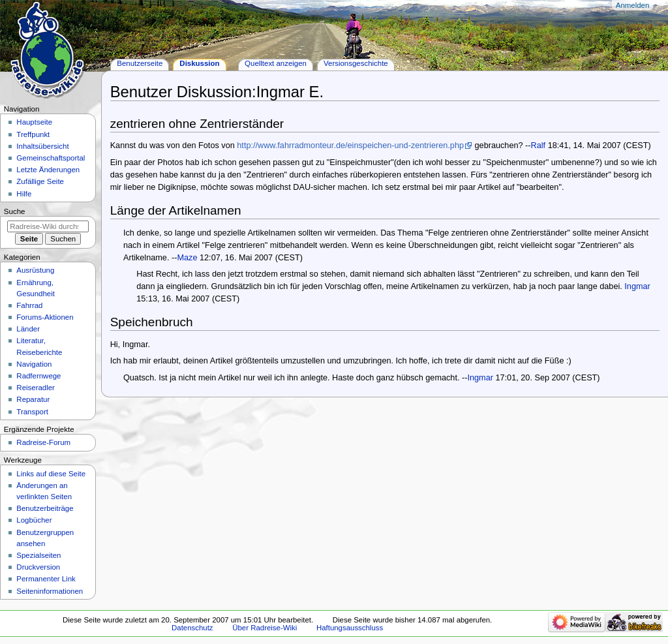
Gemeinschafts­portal (51, 158)
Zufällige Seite (40, 181)
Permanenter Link (46, 579)
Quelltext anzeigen (276, 63)
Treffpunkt (33, 134)
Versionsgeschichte (356, 63)
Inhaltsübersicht (42, 146)
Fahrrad (29, 305)
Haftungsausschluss (350, 628)
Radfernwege (38, 376)
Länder (28, 329)
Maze (187, 258)
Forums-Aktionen (45, 317)
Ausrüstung (35, 270)
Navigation (34, 364)
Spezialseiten (38, 555)
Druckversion (38, 567)
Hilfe (24, 194)
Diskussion (199, 63)
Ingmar (637, 286)
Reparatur (33, 399)
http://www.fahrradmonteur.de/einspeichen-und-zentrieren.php (350, 146)
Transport (32, 412)
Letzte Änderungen (48, 170)
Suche (15, 211)
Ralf (539, 146)
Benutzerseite (140, 63)
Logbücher (34, 520)
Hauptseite (34, 122)
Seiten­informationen (50, 591)
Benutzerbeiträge (45, 508)
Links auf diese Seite (51, 474)
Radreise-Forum (43, 442)
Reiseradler (36, 388)
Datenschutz (192, 628)
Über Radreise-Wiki (265, 628)
